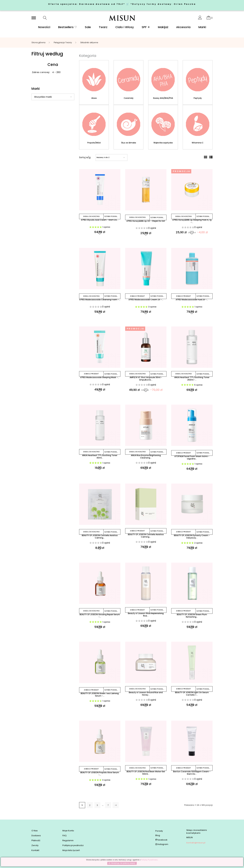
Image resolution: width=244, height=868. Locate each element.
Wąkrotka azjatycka (163, 143)
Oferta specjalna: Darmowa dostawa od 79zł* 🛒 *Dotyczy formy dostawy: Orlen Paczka (122, 4)
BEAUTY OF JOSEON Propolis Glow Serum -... (100, 775)
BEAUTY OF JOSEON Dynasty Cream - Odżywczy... (192, 538)
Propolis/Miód (94, 143)
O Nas (35, 831)
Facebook (161, 840)
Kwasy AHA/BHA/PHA (163, 98)
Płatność (36, 841)
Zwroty (35, 846)
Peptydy (198, 98)
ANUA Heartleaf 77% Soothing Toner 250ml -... (192, 380)
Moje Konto (68, 831)
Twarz (103, 27)
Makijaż (163, 27)
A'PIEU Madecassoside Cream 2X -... (146, 300)
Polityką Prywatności (149, 860)
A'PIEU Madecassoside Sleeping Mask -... (100, 380)
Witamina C (198, 143)
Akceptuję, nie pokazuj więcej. (123, 863)
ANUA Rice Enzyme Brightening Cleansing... (146, 458)
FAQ (64, 836)
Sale (88, 27)
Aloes (94, 98)
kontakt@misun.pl (196, 843)
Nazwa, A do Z (103, 158)
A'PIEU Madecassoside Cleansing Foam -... (100, 302)
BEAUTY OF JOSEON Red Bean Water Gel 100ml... (146, 774)
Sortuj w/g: (85, 158)
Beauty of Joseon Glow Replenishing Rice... (146, 616)
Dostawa (36, 836)
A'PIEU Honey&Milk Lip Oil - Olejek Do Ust (146, 222)
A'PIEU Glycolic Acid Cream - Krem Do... (100, 220)
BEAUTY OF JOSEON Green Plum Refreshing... (192, 617)
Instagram (162, 844)
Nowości (44, 27)
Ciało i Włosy (125, 27)
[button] (200, 18)
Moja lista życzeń (71, 851)
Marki (202, 27)
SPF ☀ (146, 27)
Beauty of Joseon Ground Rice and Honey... (146, 695)
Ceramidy (129, 98)
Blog (158, 836)
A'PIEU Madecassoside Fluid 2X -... (192, 300)
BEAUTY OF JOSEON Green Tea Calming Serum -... (100, 696)
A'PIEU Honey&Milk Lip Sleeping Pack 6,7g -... (192, 222)
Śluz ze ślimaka (129, 143)
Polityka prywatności (73, 846)
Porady (159, 831)
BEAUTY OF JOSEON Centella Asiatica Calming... (100, 538)
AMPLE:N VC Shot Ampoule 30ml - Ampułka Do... (146, 380)
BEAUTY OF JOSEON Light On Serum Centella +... (192, 695)
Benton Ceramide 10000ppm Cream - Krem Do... (192, 774)
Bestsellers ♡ (68, 27)
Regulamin (68, 841)
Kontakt (35, 851)
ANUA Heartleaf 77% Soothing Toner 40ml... (100, 458)
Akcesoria (183, 27)
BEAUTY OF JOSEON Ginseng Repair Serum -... (100, 617)
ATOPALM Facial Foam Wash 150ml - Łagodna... (192, 459)
